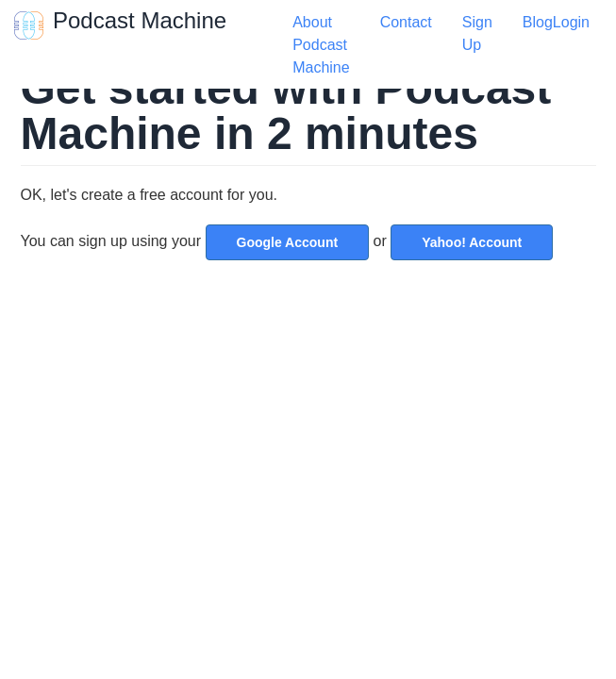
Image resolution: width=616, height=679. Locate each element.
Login (571, 22)
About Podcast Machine (321, 45)
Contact (406, 22)
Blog (538, 22)
